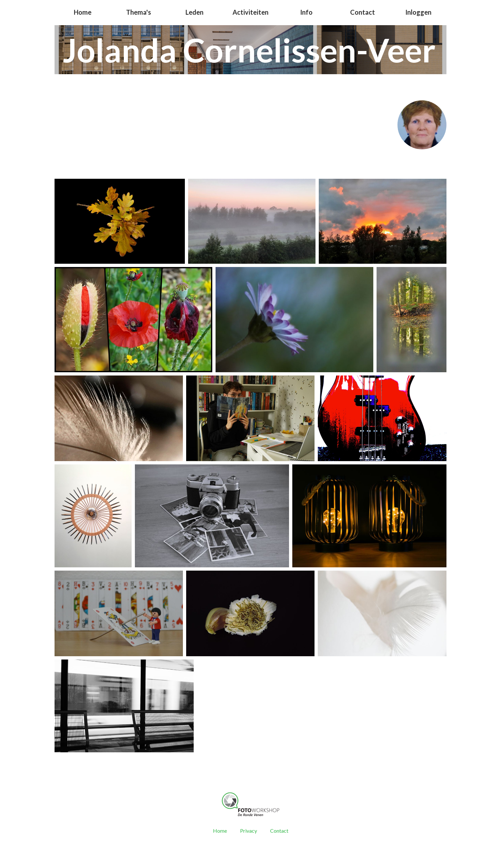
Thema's (138, 12)
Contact (363, 12)
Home (83, 12)
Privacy (249, 831)
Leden (194, 12)
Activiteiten (250, 12)
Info (306, 12)
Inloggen (418, 12)
